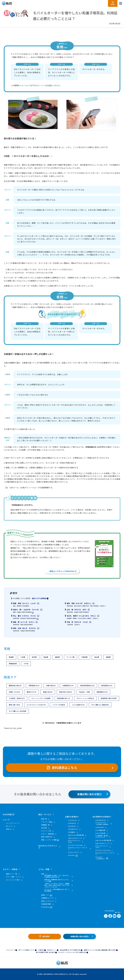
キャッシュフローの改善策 (41, 698)
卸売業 (34, 657)
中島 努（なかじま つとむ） (78, 622)
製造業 (46, 657)
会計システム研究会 (39, 598)
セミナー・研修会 (10, 869)
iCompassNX (100, 827)
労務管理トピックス (47, 898)
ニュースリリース (11, 823)
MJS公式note (45, 907)
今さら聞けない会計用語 (18, 711)
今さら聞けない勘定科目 (100, 705)
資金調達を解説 (46, 904)
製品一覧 (44, 819)
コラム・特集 (44, 869)
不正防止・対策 (84, 692)
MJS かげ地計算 (100, 833)
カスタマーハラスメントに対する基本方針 (72, 952)
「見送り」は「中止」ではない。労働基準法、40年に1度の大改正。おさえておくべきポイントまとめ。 (57, 885)
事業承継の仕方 (102, 692)
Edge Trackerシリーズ (75, 838)
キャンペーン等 (46, 831)
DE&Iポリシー (52, 950)
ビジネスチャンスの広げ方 (36, 705)
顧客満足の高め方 (15, 686)
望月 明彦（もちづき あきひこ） (79, 603)
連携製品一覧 (45, 825)
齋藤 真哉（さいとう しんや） (25, 603)
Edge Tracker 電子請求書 (76, 835)
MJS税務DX (72, 832)
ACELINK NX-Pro (101, 820)
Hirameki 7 (72, 855)
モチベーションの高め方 (85, 698)
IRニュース (9, 826)
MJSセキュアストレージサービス (78, 848)
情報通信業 (13, 664)
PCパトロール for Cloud (75, 845)
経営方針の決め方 (66, 692)
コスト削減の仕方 (78, 705)
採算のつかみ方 (14, 692)
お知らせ (9, 829)
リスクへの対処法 (59, 705)
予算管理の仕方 (34, 686)
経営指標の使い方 (64, 698)
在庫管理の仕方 (68, 686)
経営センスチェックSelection (62, 571)
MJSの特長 (7, 814)
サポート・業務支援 (47, 834)
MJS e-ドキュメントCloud (74, 841)
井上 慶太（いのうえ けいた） (25, 616)
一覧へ (118, 912)
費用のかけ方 (31, 692)
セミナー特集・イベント (14, 877)
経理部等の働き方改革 (109, 698)
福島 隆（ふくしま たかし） (24, 622)
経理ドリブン (45, 895)
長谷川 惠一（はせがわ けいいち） (27, 610)
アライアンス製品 (47, 822)
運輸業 (108, 657)
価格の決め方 (48, 692)
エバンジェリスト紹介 (13, 880)
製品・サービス (45, 814)
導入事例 (44, 828)
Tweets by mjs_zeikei (13, 728)
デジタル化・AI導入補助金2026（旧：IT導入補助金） (57, 890)
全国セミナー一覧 (11, 874)
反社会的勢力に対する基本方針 (70, 950)
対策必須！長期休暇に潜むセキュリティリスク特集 (57, 880)
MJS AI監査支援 (100, 830)
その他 (26, 664)
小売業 (23, 657)
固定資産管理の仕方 (87, 686)
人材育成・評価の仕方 (17, 698)
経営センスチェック (47, 901)
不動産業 (84, 657)
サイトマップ (11, 950)
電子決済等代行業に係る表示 (45, 952)
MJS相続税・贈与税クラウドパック (102, 836)
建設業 (57, 657)
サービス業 (71, 657)
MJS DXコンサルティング (48, 847)
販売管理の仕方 (107, 686)
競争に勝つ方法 (14, 705)
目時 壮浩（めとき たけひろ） (25, 628)
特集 (43, 874)
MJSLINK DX (72, 826)
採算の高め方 (51, 686)
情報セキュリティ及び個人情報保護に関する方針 (100, 950)
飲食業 (11, 657)
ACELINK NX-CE (73, 829)
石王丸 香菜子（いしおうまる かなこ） (82, 616)
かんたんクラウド (74, 852)
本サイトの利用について (26, 950)
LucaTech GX (72, 820)
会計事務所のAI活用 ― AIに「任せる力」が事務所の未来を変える (57, 876)
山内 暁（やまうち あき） (77, 610)
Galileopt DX (72, 823)
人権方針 (41, 950)
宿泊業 (97, 657)
